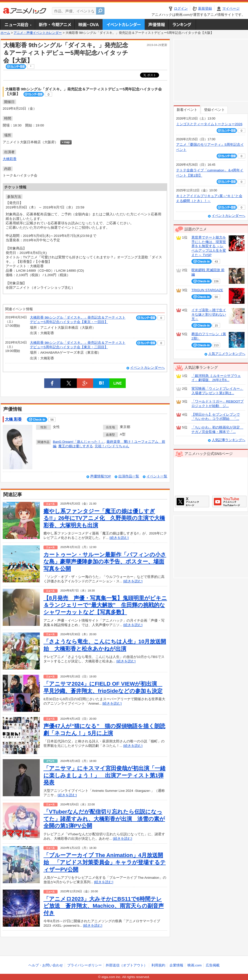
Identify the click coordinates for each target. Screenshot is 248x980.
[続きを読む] (119, 538)
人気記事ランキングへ (228, 440)
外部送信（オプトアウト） (126, 965)
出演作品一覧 (129, 476)
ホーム (5, 33)
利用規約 (158, 965)
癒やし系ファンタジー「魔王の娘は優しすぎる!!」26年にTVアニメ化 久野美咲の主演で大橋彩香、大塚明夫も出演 (104, 518)
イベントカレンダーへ (147, 368)
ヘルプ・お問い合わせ (46, 965)
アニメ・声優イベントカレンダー (124, 24)
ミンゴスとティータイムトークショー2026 (209, 124)
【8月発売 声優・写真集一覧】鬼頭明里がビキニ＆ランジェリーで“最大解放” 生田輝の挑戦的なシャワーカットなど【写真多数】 (105, 605)
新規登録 (205, 9)
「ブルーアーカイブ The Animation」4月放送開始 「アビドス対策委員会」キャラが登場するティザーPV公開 (105, 862)
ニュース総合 (18, 24)
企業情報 (176, 965)
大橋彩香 (10, 159)
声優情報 (157, 24)
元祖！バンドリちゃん (112, 446)
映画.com (195, 965)
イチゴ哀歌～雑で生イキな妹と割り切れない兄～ (209, 314)
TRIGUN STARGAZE (207, 290)
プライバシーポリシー (84, 965)
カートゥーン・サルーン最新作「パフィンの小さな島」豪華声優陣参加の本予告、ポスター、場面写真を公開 (105, 562)
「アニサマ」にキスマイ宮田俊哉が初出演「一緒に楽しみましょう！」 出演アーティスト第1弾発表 (104, 775)
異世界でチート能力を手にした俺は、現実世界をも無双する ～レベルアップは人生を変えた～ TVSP (209, 246)
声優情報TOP (101, 476)
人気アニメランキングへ (227, 354)
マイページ (231, 9)
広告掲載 (213, 965)
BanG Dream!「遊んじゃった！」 (79, 442)
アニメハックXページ (192, 501)
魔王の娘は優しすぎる (76, 446)
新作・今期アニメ (55, 24)
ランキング (182, 24)
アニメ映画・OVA (88, 24)
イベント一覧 (157, 476)
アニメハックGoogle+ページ (229, 501)
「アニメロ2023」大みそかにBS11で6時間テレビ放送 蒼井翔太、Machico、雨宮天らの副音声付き (104, 906)
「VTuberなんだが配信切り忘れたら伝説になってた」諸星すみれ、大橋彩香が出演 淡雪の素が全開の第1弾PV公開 (104, 819)
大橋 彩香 (13, 419)
